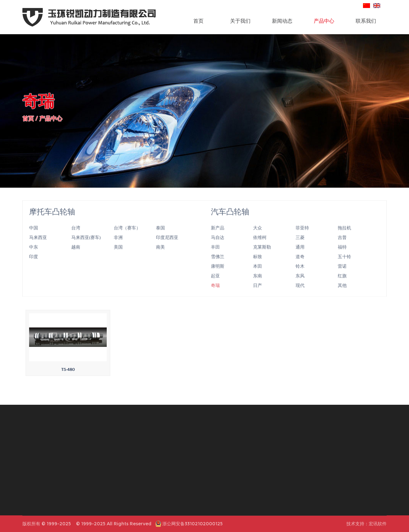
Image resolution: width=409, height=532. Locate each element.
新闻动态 (282, 21)
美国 (118, 255)
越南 (76, 255)
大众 (258, 236)
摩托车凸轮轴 (52, 219)
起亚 (215, 284)
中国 (34, 236)
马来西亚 (38, 245)
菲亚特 (302, 236)
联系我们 (366, 21)
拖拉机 (344, 236)
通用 (300, 255)
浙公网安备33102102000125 (193, 524)
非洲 (118, 245)
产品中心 (324, 21)
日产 (258, 293)
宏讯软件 (378, 524)
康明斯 (218, 274)
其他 (342, 293)
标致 (258, 264)
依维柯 (260, 245)
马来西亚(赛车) (86, 245)
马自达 (218, 245)
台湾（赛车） (127, 236)
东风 (300, 284)
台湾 (76, 236)
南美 (160, 255)
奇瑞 (215, 293)
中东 (34, 255)
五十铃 (344, 264)
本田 (258, 274)
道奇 (300, 264)
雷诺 (342, 274)
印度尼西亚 (167, 245)
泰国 (160, 236)
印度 (34, 264)
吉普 (342, 245)
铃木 (300, 274)
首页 (198, 21)
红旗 (342, 284)
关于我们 (240, 21)
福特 (342, 255)
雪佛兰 (218, 264)
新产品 (218, 236)
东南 (258, 284)
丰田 (215, 255)
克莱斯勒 (262, 255)
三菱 (300, 245)
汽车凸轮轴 (230, 219)
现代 (300, 293)
